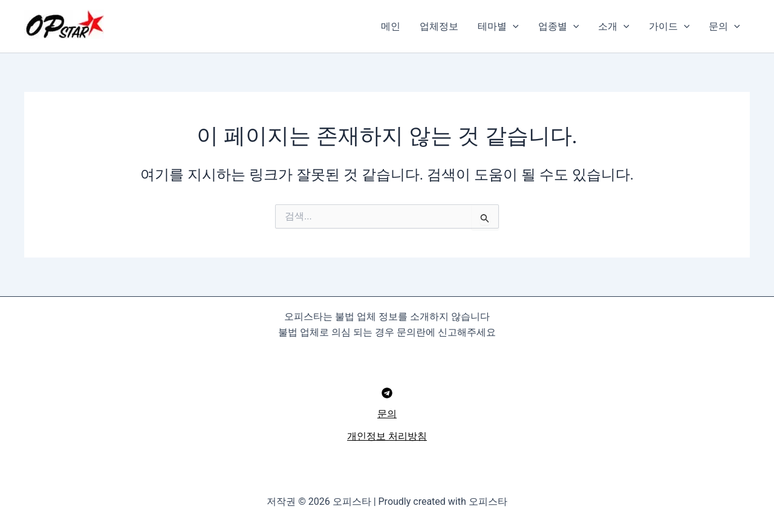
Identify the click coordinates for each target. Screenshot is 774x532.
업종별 (559, 27)
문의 (724, 27)
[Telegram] (387, 393)
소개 (614, 27)
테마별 (498, 27)
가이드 (669, 27)
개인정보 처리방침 (387, 436)
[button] (513, 27)
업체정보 (439, 26)
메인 (391, 26)
